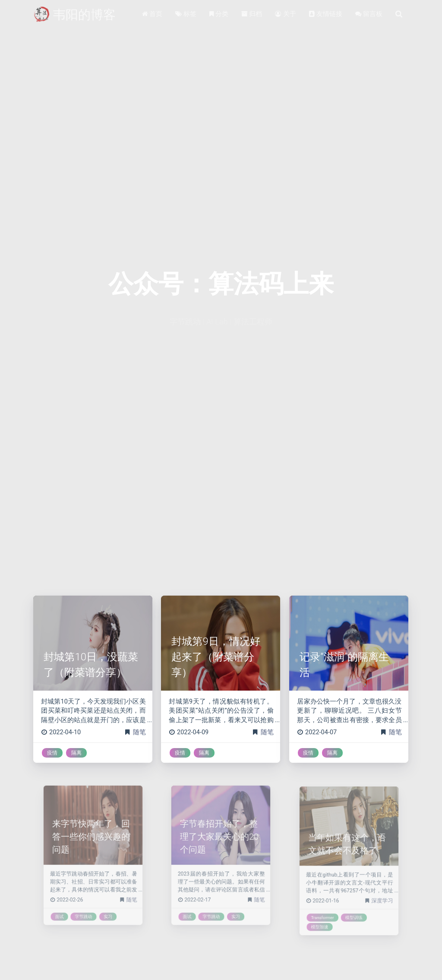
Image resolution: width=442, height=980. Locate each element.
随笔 (139, 732)
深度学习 (374, 891)
